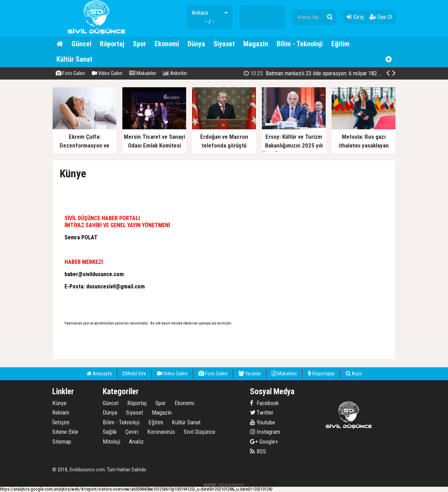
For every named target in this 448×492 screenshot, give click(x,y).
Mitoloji (111, 442)
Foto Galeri (70, 73)
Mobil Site (134, 374)
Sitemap (62, 442)
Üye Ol (381, 17)
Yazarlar (250, 374)
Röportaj (112, 44)
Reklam (61, 412)
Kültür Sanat (74, 59)
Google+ (264, 442)
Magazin (256, 44)
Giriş (355, 17)
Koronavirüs (161, 432)
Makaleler (143, 73)
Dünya (196, 44)
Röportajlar (321, 374)
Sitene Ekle (65, 432)
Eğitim (340, 44)
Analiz (136, 442)
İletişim (61, 422)
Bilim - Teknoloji (300, 44)
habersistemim (231, 484)
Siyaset (224, 44)
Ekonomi (167, 44)
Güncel (82, 44)
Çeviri (132, 432)
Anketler (175, 73)
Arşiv (354, 374)
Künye (59, 403)
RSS (258, 451)
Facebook (264, 403)
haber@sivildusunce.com (94, 274)
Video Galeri (107, 73)
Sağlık (110, 432)
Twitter (262, 412)
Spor (140, 44)
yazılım (210, 484)
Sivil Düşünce (199, 432)
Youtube (263, 422)
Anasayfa (99, 374)
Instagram (265, 432)
